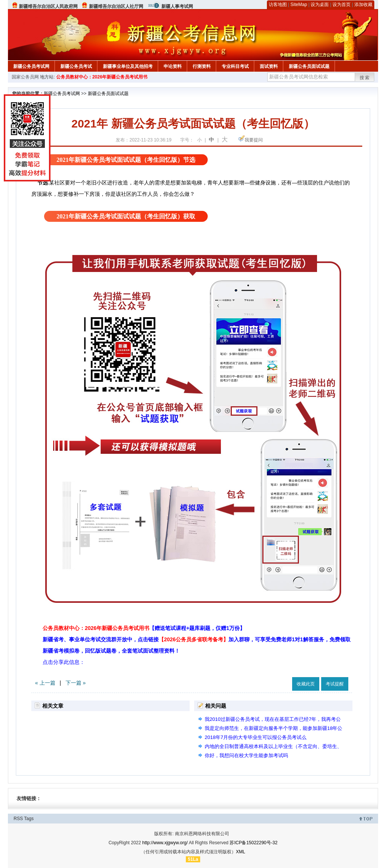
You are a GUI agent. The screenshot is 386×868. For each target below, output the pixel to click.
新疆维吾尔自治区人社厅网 (116, 6)
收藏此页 (306, 684)
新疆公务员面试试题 (309, 66)
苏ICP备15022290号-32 (254, 843)
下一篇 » (76, 683)
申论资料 (173, 66)
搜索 (365, 78)
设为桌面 (320, 5)
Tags (29, 819)
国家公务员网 (25, 77)
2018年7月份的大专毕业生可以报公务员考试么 (256, 737)
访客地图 (278, 5)
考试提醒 (335, 684)
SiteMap (299, 5)
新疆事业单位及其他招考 (128, 66)
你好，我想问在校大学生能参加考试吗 (246, 755)
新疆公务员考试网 (31, 66)
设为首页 (342, 5)
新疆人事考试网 (177, 6)
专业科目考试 (235, 66)
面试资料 (269, 66)
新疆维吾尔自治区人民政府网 (48, 6)
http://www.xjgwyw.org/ (165, 843)
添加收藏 (363, 5)
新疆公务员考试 (76, 66)
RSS (18, 819)
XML (241, 852)
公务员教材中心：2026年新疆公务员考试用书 (102, 77)
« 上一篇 (45, 683)
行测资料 (202, 66)
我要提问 (254, 140)
